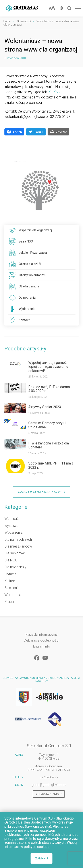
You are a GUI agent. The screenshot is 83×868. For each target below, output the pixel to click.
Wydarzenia (14, 532)
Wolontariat (13, 595)
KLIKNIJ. (55, 92)
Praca (9, 602)
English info (42, 647)
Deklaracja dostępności (41, 641)
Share (14, 132)
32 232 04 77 (49, 777)
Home (7, 21)
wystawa (11, 526)
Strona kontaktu (49, 794)
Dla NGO (11, 560)
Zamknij (41, 858)
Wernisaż (12, 519)
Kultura (10, 581)
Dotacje (11, 574)
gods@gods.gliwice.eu (49, 785)
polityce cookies (37, 847)
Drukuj (58, 132)
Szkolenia (12, 588)
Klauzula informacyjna (41, 635)
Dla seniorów (14, 553)
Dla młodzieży (15, 567)
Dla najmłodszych (18, 539)
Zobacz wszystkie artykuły (41, 492)
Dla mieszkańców (18, 546)
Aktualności (24, 21)
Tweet (36, 132)
